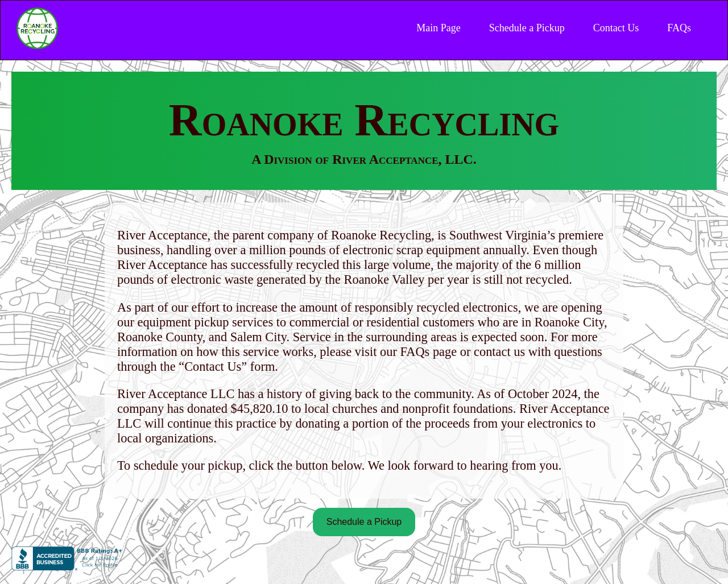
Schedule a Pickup (527, 28)
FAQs (679, 28)
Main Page (438, 28)
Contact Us (616, 28)
